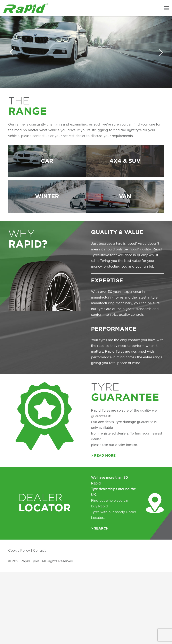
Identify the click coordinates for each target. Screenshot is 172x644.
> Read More (103, 453)
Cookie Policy (19, 548)
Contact (39, 548)
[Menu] (166, 8)
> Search (100, 526)
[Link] (26, 8)
